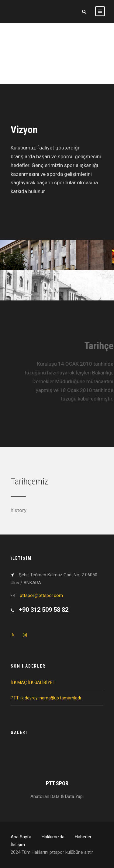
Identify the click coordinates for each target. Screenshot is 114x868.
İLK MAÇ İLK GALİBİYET (33, 682)
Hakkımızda (53, 837)
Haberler (83, 837)
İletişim (18, 845)
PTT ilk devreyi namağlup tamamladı (46, 698)
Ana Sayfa (21, 837)
